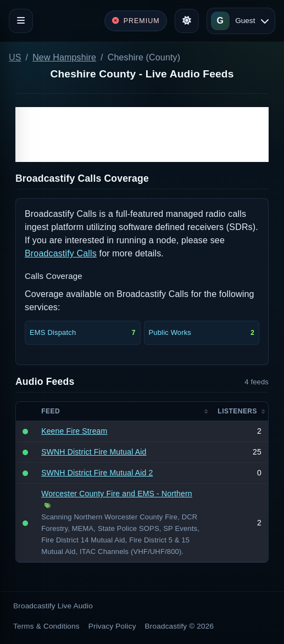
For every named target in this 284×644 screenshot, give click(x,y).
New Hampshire (64, 57)
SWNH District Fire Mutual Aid (94, 452)
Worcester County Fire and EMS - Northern (117, 494)
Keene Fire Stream (74, 431)
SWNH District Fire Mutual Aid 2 (97, 473)
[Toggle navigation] (21, 21)
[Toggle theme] (187, 21)
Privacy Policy (112, 626)
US (15, 57)
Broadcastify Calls (61, 253)
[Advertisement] (142, 135)
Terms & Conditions (46, 626)
